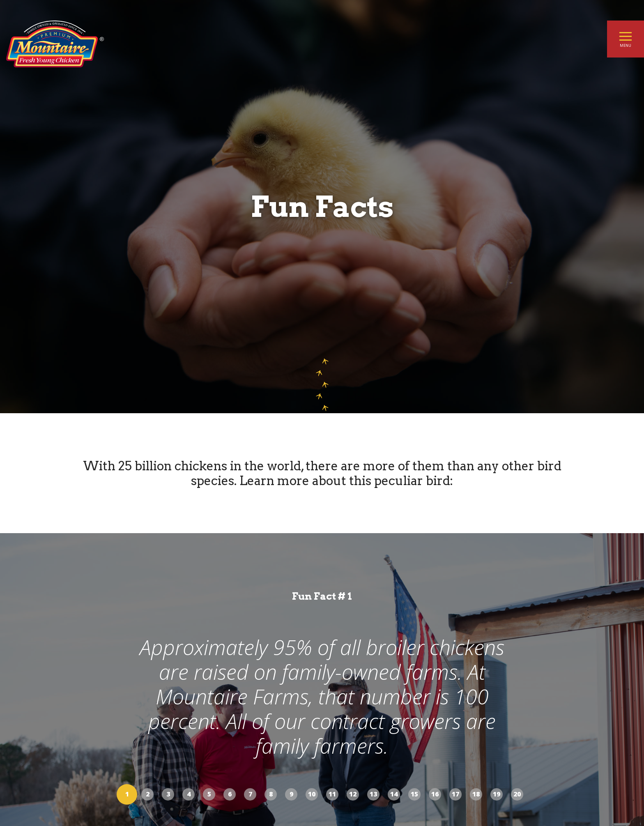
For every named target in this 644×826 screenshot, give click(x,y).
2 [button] (148, 794)
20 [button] (517, 794)
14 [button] (394, 794)
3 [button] (168, 794)
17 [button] (455, 794)
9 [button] (291, 794)
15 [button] (414, 794)
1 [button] (127, 794)
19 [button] (497, 794)
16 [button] (435, 794)
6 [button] (230, 794)
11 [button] (332, 794)
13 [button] (373, 794)
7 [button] (250, 794)
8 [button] (271, 794)
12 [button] (353, 794)
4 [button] (189, 794)
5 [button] (209, 794)
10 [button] (312, 794)
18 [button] (476, 794)
